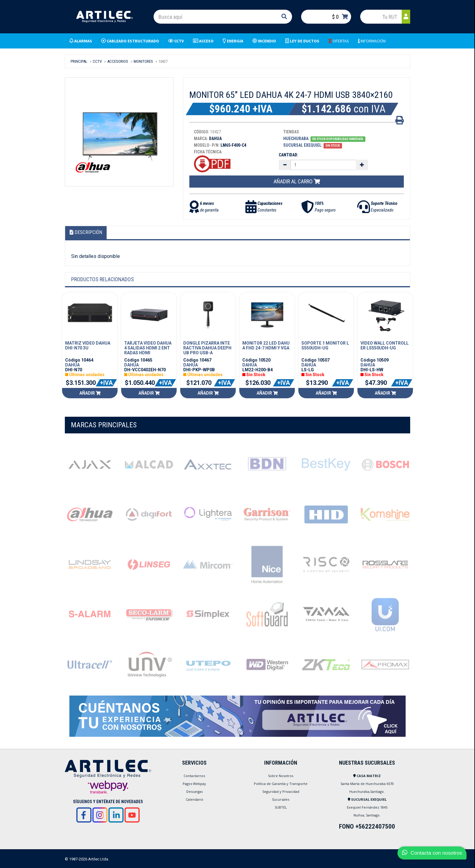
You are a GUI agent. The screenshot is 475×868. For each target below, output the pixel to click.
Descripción (86, 232)
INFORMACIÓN (372, 41)
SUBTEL (281, 807)
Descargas (194, 791)
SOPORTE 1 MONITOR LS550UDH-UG (325, 346)
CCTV (97, 61)
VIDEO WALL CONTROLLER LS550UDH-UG (385, 346)
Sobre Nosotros (281, 776)
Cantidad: (289, 155)
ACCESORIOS (118, 61)
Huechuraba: (296, 139)
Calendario (194, 799)
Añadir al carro (297, 181)
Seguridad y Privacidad (281, 791)
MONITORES (143, 61)
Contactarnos (194, 776)
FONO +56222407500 (367, 826)
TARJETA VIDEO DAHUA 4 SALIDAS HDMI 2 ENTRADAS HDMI (148, 348)
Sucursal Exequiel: (303, 145)
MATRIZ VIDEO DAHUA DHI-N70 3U (88, 346)
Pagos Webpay (194, 784)
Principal (79, 61)
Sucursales (281, 799)
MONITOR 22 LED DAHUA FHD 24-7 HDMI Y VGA (266, 346)
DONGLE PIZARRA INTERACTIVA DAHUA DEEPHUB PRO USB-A (207, 348)
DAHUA (72, 365)
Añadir (90, 393)
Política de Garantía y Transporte (281, 784)
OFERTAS (339, 41)
